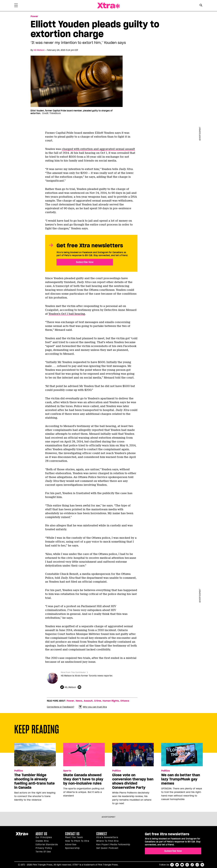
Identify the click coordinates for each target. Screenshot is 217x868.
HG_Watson (70, 687)
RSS (202, 865)
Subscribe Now (85, 262)
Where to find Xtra (107, 841)
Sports (67, 771)
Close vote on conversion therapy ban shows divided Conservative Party (133, 781)
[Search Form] (201, 6)
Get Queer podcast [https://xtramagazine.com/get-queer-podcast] (107, 848)
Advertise (71, 845)
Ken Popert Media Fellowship (113, 845)
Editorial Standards (47, 845)
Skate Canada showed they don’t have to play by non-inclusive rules (83, 779)
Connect (102, 834)
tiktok (192, 865)
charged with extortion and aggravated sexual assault (98, 149)
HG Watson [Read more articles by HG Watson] (39, 50)
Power (70, 701)
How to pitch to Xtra (77, 841)
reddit (197, 865)
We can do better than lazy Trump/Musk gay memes (181, 779)
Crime (98, 701)
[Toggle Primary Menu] (16, 6)
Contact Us (72, 834)
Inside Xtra (42, 841)
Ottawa (125, 701)
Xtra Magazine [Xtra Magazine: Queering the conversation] (108, 6)
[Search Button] (201, 5)
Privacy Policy (44, 848)
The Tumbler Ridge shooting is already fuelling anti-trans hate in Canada (35, 781)
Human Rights (111, 701)
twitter (177, 865)
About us (41, 834)
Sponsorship (72, 848)
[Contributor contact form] (80, 687)
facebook (172, 865)
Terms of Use (43, 852)
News (79, 701)
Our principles (44, 837)
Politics (19, 771)
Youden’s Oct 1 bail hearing (67, 314)
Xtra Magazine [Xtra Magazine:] (22, 835)
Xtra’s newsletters (107, 837)
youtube (182, 865)
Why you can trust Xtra (93, 707)
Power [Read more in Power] (34, 16)
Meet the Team (74, 837)
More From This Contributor (73, 672)
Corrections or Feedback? (61, 707)
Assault (88, 701)
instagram (187, 865)
